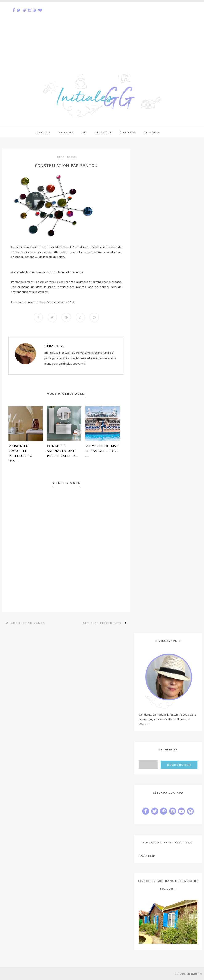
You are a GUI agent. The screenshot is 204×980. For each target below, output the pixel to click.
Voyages (66, 132)
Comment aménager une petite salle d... (63, 451)
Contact (152, 132)
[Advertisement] (102, 31)
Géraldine (54, 346)
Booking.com (147, 856)
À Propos (128, 132)
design (72, 157)
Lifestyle (104, 132)
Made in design (56, 302)
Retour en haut (188, 974)
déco (61, 157)
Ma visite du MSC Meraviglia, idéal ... (103, 451)
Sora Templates (31, 973)
